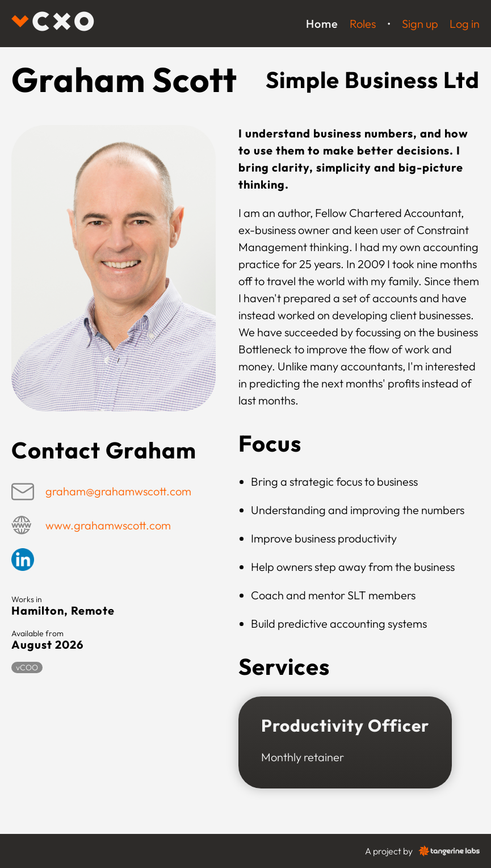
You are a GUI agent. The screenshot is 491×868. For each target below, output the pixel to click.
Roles (363, 24)
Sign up (420, 24)
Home (322, 24)
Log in (465, 24)
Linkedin (23, 560)
